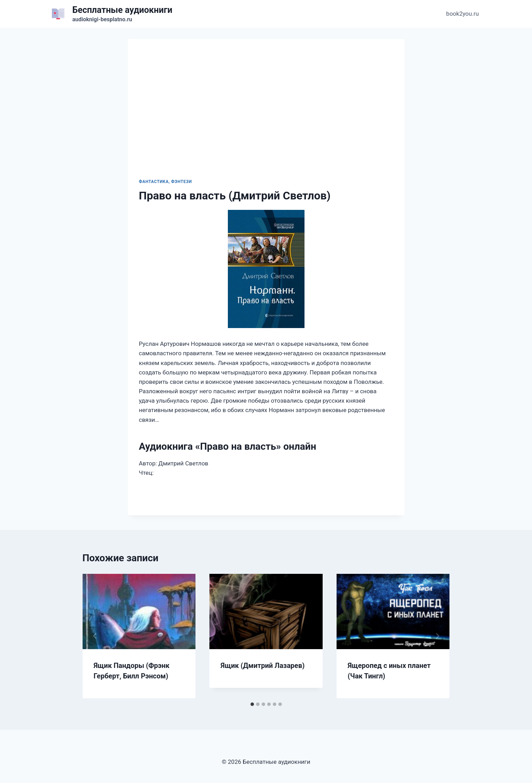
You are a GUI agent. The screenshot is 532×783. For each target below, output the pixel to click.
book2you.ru (463, 14)
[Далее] (437, 636)
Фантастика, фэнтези (165, 182)
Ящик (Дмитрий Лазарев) (263, 666)
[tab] (252, 704)
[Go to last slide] (95, 636)
